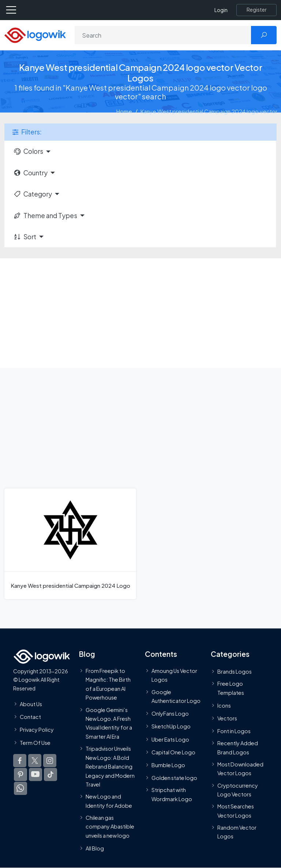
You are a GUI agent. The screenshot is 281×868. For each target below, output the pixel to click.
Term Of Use (35, 742)
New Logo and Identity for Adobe (109, 801)
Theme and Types (45, 216)
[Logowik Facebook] (20, 760)
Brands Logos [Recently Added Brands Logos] (235, 671)
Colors (28, 151)
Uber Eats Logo (170, 739)
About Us (31, 704)
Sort (25, 237)
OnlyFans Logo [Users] (170, 713)
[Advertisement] (140, 313)
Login (221, 10)
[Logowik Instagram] (50, 760)
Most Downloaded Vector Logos (240, 769)
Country (30, 173)
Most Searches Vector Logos (236, 811)
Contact (30, 717)
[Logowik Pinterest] (20, 774)
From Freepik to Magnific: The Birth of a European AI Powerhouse (108, 684)
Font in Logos (234, 731)
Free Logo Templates (231, 688)
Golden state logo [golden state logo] (174, 778)
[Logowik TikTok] (50, 774)
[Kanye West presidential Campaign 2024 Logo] (70, 544)
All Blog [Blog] (95, 848)
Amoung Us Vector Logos (174, 675)
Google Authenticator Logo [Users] (176, 696)
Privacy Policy (37, 730)
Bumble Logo (168, 765)
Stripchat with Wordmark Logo (172, 794)
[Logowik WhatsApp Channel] (20, 788)
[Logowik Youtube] (35, 774)
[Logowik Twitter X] (35, 760)
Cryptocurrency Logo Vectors (238, 789)
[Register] (256, 10)
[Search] (163, 35)
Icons (224, 705)
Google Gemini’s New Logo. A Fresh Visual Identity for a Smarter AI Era (109, 723)
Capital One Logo (173, 752)
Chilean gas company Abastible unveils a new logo (110, 827)
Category (33, 194)
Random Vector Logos (237, 832)
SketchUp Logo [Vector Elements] (171, 726)
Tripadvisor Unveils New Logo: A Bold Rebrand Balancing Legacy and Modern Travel (110, 766)
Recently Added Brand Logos (238, 747)
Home (124, 111)
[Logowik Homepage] (35, 35)
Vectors (227, 718)
